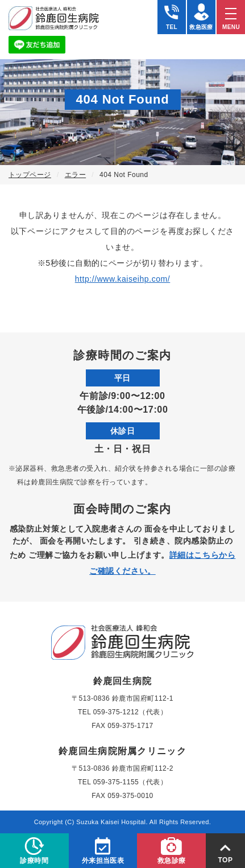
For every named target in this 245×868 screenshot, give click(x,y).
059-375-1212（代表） (130, 712)
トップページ (30, 175)
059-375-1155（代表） (130, 782)
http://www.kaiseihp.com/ (123, 279)
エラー (75, 175)
